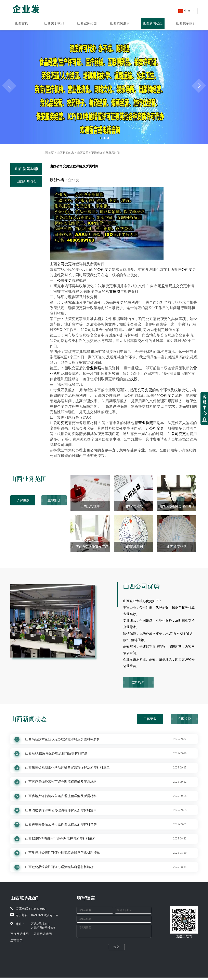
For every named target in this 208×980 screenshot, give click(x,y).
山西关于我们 (54, 23)
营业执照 (113, 291)
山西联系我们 (186, 23)
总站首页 (16, 940)
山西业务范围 (87, 23)
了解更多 (23, 500)
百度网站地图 (19, 934)
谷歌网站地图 (43, 934)
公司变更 (64, 264)
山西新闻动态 (153, 23)
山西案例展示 (120, 23)
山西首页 (22, 23)
